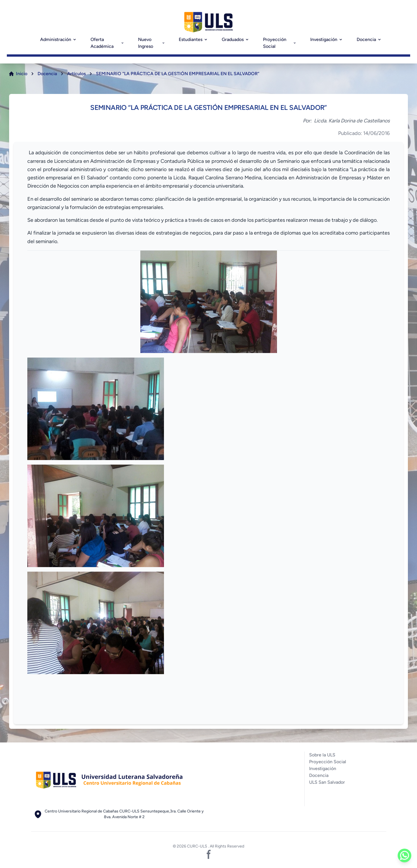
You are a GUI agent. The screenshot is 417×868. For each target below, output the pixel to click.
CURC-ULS (198, 846)
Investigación (327, 39)
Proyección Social (280, 43)
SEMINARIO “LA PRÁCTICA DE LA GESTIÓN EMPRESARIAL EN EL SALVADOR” (178, 74)
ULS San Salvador (327, 782)
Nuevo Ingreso (152, 43)
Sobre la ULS (322, 755)
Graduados (236, 39)
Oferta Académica (107, 43)
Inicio (22, 74)
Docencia (369, 39)
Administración (58, 39)
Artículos (76, 74)
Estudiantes (193, 39)
